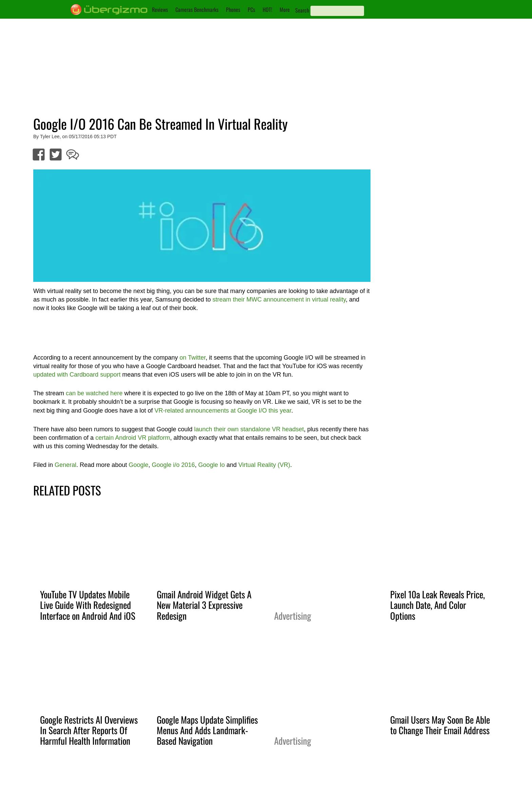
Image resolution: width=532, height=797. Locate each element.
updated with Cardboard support (77, 375)
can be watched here (94, 393)
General (65, 465)
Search (302, 10)
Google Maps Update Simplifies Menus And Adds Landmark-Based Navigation (207, 730)
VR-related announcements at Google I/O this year (223, 411)
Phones (233, 10)
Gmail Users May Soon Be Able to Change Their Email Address (440, 725)
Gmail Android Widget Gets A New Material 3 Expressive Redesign (204, 605)
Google (138, 465)
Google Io (211, 465)
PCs (251, 10)
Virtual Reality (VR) (264, 465)
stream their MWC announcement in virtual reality (279, 300)
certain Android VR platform (133, 438)
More (285, 10)
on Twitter (193, 358)
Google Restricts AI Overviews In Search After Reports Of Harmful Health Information (89, 730)
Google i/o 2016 (173, 465)
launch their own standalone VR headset (249, 429)
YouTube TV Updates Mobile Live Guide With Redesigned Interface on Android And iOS (88, 605)
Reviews (160, 10)
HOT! (267, 10)
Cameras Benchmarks (197, 10)
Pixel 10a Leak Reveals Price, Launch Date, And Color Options (438, 605)
